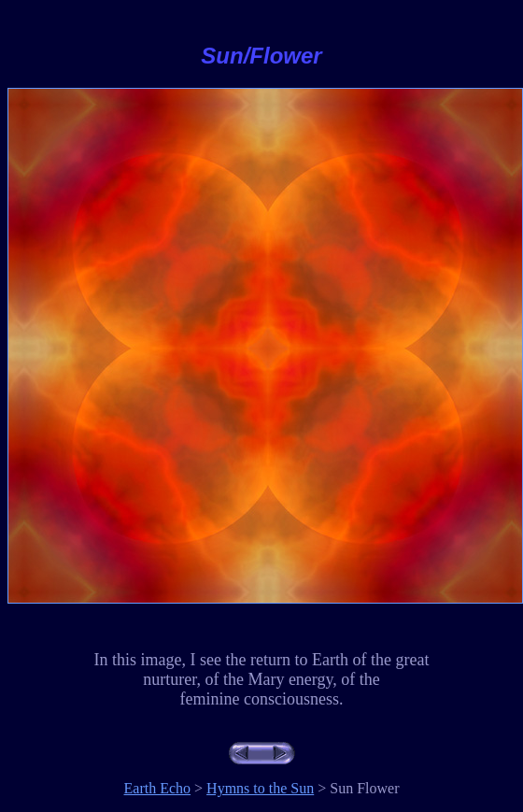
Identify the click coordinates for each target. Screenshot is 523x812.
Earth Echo (158, 788)
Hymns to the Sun (260, 788)
